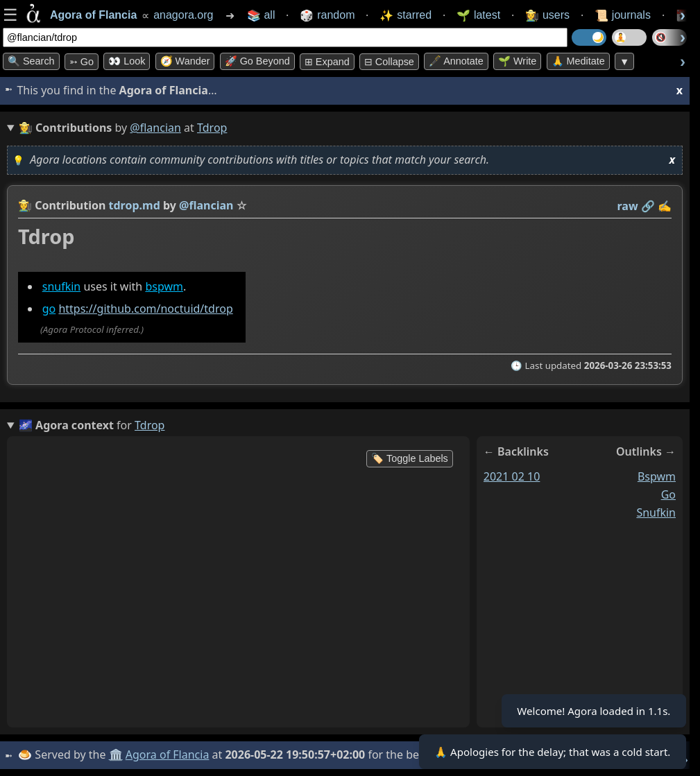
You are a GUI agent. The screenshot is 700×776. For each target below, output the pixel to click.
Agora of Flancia (170, 755)
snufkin (62, 286)
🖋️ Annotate (456, 61)
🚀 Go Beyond (257, 61)
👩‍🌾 (25, 205)
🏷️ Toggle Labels (410, 458)
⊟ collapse (389, 62)
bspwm (164, 286)
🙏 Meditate (578, 61)
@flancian (155, 128)
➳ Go (82, 62)
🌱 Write (517, 61)
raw (628, 206)
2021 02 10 (512, 476)
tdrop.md (135, 205)
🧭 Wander (185, 61)
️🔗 (648, 206)
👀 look (127, 61)
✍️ (665, 206)
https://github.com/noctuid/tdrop (145, 309)
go (49, 309)
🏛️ (117, 755)
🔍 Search (31, 61)
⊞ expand (327, 62)
